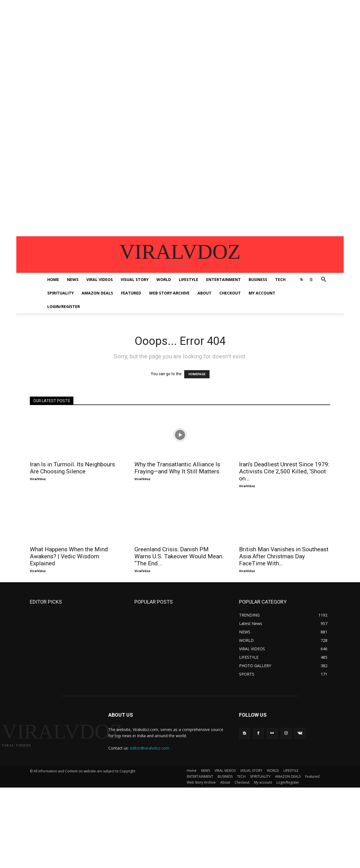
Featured (131, 293)
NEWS (73, 279)
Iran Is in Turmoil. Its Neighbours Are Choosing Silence (72, 468)
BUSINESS (258, 279)
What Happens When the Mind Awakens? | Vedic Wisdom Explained (69, 556)
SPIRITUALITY (60, 293)
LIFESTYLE (189, 279)
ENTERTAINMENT (223, 279)
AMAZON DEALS (97, 293)
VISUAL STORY (135, 279)
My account (262, 293)
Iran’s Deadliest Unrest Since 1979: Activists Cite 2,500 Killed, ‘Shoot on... (284, 471)
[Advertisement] (169, 39)
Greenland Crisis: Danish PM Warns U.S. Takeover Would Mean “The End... (178, 556)
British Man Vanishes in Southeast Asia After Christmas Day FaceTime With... (284, 556)
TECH (280, 279)
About (204, 293)
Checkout (230, 293)
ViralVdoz (38, 479)
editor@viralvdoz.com (150, 748)
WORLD (164, 279)
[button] (323, 280)
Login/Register (64, 306)
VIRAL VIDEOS (100, 279)
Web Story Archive (169, 293)
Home (53, 279)
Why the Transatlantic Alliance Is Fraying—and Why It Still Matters (177, 468)
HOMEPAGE (197, 374)
